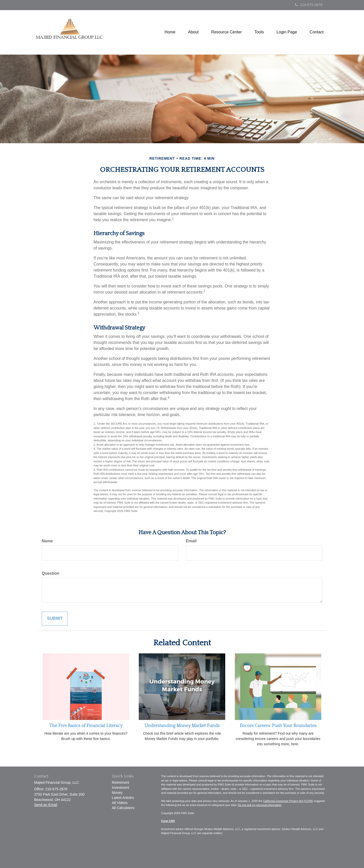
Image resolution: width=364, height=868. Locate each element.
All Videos (120, 803)
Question (50, 573)
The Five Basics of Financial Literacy (86, 726)
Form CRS (168, 821)
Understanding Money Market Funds (182, 726)
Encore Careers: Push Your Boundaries (278, 726)
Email (191, 541)
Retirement (121, 782)
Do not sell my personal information (260, 805)
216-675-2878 (309, 5)
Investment (121, 788)
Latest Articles (123, 798)
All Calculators (123, 808)
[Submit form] (55, 619)
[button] (193, 32)
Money (117, 793)
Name (47, 541)
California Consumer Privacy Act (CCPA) (288, 801)
